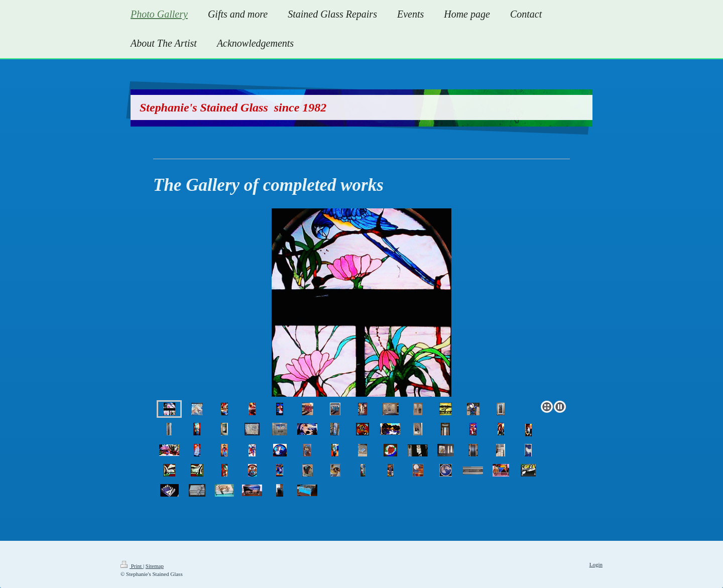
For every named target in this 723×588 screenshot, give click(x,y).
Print (132, 566)
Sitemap (155, 566)
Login (596, 564)
